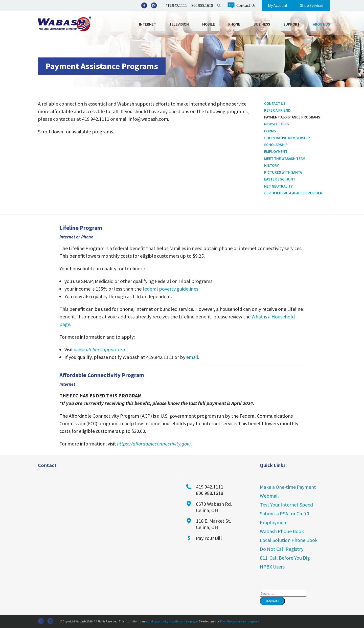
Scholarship (276, 145)
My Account (278, 5)
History (271, 165)
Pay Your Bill (209, 538)
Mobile (209, 24)
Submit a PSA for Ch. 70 (285, 513)
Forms (270, 131)
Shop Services (312, 5)
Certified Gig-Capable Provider (293, 193)
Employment (276, 151)
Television (179, 24)
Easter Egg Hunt (280, 179)
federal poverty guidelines (170, 289)
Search (219, 5)
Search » (272, 601)
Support (291, 24)
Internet (147, 24)
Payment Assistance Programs (292, 117)
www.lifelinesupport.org (100, 349)
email (192, 357)
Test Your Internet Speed (286, 505)
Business (262, 24)
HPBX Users (272, 567)
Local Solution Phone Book (289, 540)
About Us (321, 24)
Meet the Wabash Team (285, 159)
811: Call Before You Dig (285, 558)
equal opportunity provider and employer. (172, 621)
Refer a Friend (277, 110)
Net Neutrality (278, 186)
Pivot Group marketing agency (240, 621)
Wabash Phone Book (282, 531)
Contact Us (246, 5)
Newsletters (276, 124)
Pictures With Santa (283, 172)
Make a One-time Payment (288, 487)
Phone (234, 24)
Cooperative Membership (287, 138)
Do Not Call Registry (282, 549)
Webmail (269, 496)
